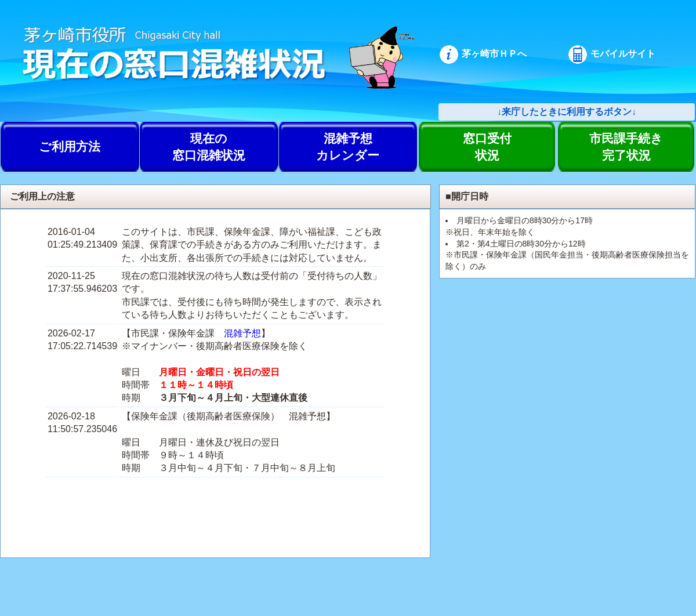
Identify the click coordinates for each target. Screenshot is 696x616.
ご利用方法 (70, 146)
